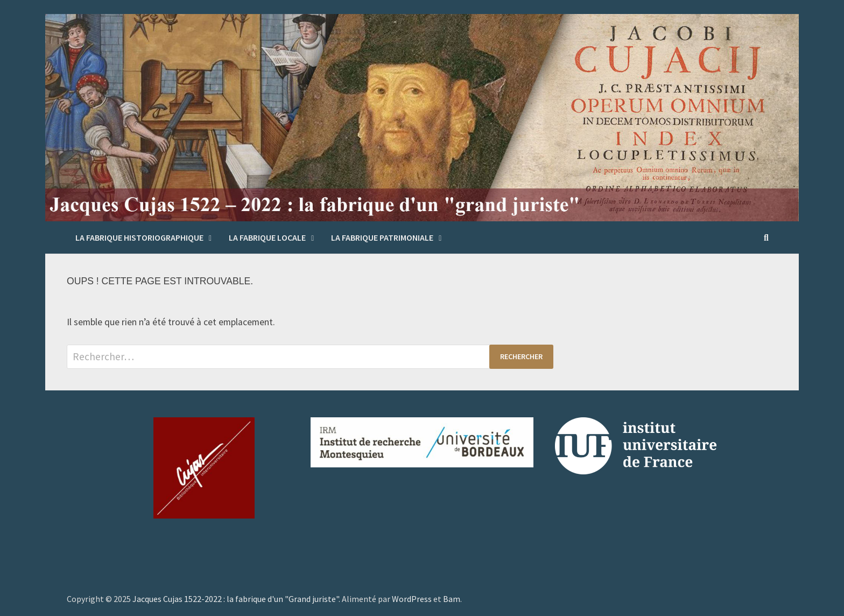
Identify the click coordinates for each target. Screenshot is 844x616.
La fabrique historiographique (139, 237)
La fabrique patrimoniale (382, 237)
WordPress (412, 599)
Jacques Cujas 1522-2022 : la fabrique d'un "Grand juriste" (235, 599)
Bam (452, 599)
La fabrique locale (267, 237)
